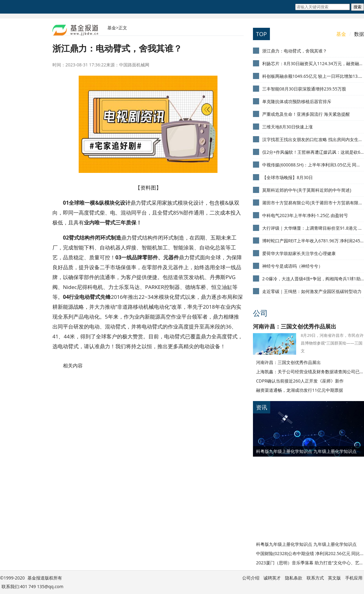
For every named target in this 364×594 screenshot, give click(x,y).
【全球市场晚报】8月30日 (287, 177)
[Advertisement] (292, 495)
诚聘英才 (272, 578)
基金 (112, 28)
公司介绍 (251, 578)
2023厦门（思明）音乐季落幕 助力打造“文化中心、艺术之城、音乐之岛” (310, 563)
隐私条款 (294, 578)
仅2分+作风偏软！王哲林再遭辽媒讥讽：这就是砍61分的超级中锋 (313, 152)
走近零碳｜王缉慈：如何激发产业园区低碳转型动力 (312, 291)
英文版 (334, 578)
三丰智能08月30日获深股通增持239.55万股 (304, 89)
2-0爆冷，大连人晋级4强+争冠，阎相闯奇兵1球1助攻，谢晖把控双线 (313, 279)
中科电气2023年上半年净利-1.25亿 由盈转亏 (305, 215)
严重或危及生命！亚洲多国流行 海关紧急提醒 (306, 114)
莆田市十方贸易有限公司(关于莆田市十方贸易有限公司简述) (313, 203)
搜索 (358, 7)
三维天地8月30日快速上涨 (287, 127)
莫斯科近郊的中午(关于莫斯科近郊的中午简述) (307, 190)
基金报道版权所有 (45, 578)
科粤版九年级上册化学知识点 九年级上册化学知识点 (306, 451)
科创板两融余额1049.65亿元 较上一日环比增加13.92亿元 (313, 76)
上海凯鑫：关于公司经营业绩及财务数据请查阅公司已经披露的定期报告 (310, 372)
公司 (260, 313)
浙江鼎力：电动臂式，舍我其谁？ (295, 51)
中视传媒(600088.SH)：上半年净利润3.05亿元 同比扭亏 (313, 165)
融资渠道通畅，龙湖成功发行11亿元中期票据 (300, 390)
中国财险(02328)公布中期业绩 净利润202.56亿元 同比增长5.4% (310, 553)
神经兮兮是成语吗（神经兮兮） (292, 266)
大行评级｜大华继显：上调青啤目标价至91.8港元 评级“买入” (313, 228)
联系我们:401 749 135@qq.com (32, 586)
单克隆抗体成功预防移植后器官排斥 (297, 101)
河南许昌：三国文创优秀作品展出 (295, 326)
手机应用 (354, 578)
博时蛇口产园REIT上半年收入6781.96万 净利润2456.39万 (313, 241)
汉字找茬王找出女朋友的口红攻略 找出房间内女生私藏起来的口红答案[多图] (313, 139)
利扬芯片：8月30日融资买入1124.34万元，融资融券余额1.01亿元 (313, 63)
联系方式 (315, 578)
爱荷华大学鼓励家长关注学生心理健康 (299, 253)
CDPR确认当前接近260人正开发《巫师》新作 (300, 381)
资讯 (262, 407)
